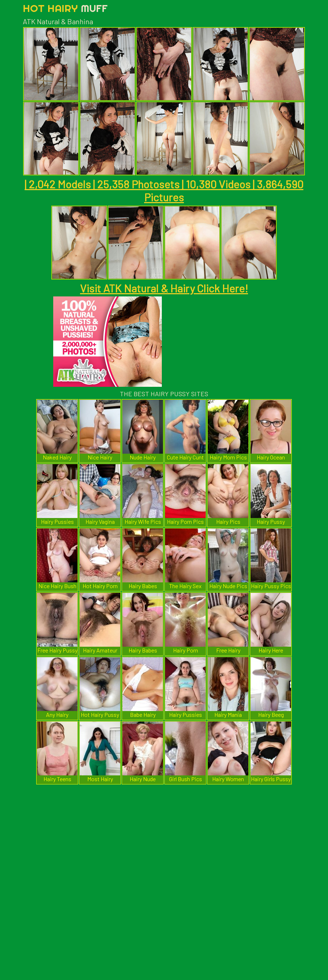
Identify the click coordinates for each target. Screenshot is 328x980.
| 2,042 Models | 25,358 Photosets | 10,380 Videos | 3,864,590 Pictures (164, 191)
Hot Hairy (65, 8)
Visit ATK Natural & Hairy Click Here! (164, 288)
